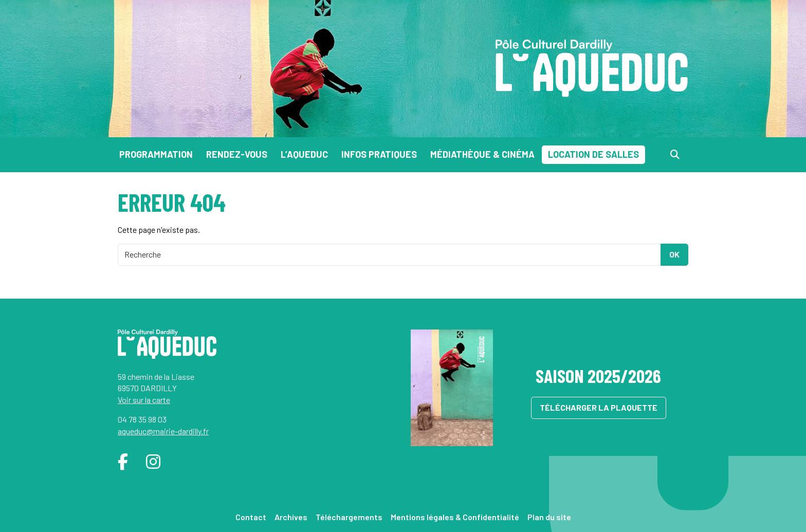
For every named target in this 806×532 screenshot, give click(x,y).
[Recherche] (675, 154)
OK (674, 254)
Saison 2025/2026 (598, 375)
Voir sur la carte (144, 400)
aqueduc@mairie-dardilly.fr (163, 431)
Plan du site (549, 517)
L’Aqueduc (304, 154)
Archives (291, 517)
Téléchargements (349, 517)
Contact (251, 517)
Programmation (156, 154)
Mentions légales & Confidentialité (455, 517)
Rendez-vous (237, 154)
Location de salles (593, 154)
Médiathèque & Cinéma (482, 154)
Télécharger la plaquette (599, 407)
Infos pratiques (379, 154)
